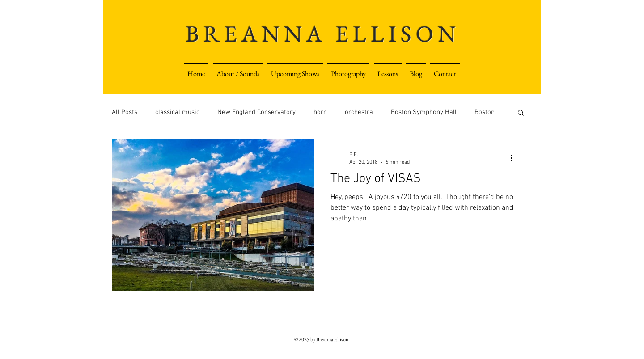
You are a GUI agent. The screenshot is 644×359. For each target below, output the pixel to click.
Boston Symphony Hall (424, 112)
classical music (177, 112)
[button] (388, 70)
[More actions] (514, 158)
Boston (485, 112)
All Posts (125, 112)
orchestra (359, 112)
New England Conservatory (256, 112)
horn (320, 112)
